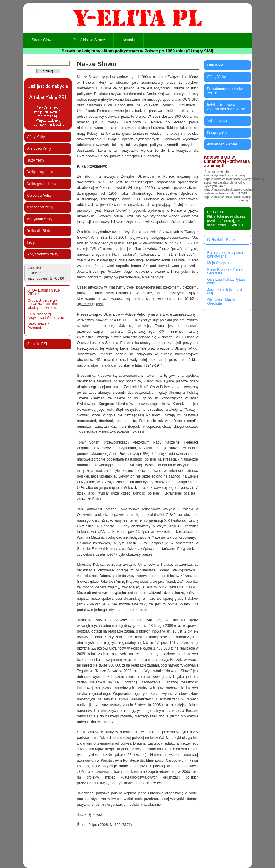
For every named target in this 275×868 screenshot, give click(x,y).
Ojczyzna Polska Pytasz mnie (226, 281)
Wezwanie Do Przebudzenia (39, 326)
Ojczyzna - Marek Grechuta (221, 302)
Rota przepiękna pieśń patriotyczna (225, 255)
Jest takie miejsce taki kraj (225, 292)
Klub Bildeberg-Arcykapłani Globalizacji (47, 316)
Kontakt (129, 40)
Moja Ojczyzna (219, 263)
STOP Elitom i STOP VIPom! (44, 292)
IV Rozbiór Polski (222, 240)
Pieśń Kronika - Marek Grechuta (225, 271)
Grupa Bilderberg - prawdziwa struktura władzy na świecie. (44, 304)
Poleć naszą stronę (89, 40)
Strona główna (44, 40)
